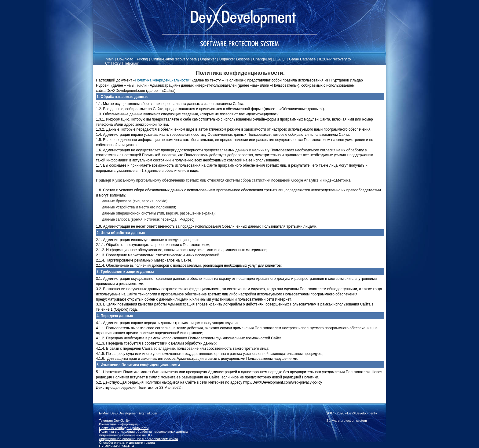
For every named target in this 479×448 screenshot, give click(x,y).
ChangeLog (262, 59)
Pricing (143, 59)
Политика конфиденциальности (162, 80)
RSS (117, 63)
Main (110, 59)
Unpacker (208, 59)
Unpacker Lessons (234, 59)
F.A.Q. (281, 59)
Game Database (302, 59)
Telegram (132, 63)
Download (125, 59)
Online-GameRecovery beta (174, 59)
